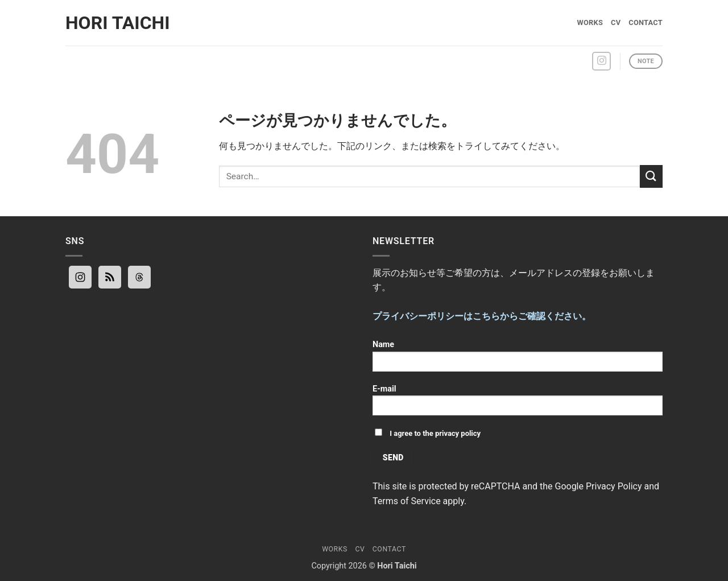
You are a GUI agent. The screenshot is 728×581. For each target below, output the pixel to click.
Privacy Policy (614, 486)
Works (590, 22)
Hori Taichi (118, 23)
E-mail (518, 404)
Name (518, 359)
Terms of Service (407, 501)
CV (616, 22)
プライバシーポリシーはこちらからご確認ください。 (482, 316)
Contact (646, 22)
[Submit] (651, 176)
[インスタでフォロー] (601, 61)
